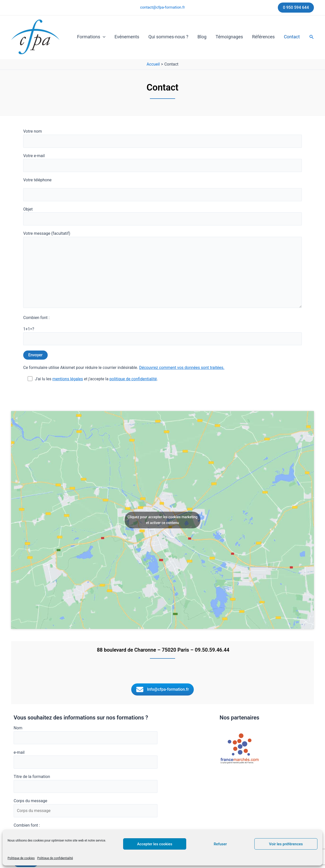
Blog (202, 37)
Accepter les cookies (155, 844)
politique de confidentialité (133, 379)
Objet (162, 216)
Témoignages (229, 37)
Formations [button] (91, 37)
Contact (292, 37)
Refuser (220, 844)
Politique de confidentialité (55, 858)
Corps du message (86, 808)
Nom (86, 735)
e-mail (86, 759)
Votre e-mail (162, 163)
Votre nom (162, 138)
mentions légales (67, 379)
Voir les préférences (286, 844)
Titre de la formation (86, 784)
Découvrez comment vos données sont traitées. (182, 368)
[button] (296, 8)
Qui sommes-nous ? (168, 37)
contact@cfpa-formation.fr (162, 7)
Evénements (127, 37)
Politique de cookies (21, 858)
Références (263, 37)
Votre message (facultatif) (162, 270)
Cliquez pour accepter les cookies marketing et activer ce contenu (162, 520)
